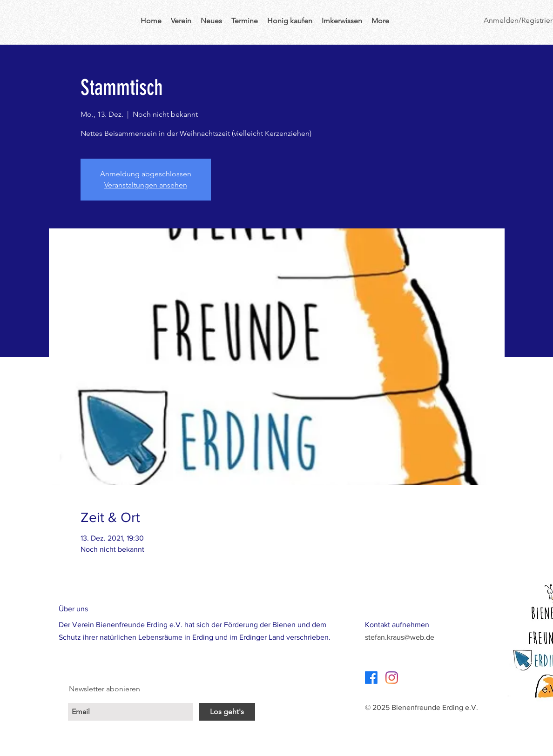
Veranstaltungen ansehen (146, 185)
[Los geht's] (227, 712)
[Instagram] (392, 678)
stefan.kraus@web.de (400, 637)
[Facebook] (371, 678)
